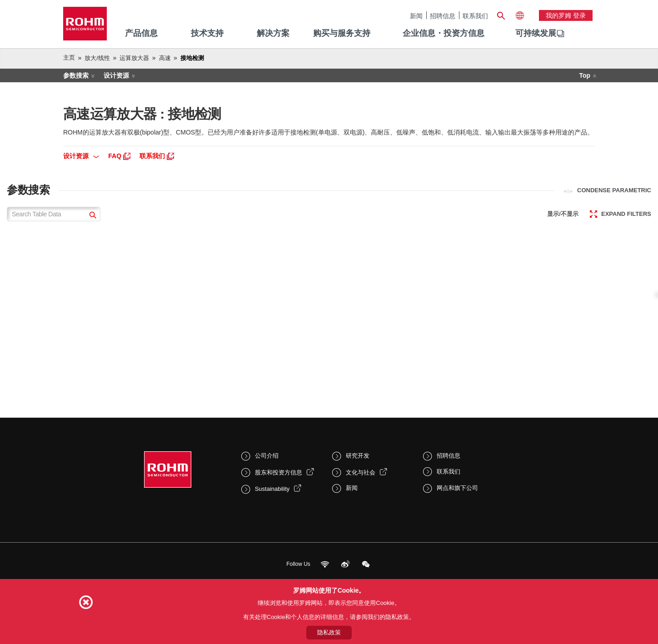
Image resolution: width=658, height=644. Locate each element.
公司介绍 (267, 456)
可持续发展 (536, 33)
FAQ (119, 156)
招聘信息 (443, 16)
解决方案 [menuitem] (273, 33)
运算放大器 (134, 58)
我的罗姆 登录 (566, 15)
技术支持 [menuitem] (207, 33)
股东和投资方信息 (279, 472)
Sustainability (272, 489)
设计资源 (116, 75)
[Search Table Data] (54, 214)
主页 (69, 57)
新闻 (416, 16)
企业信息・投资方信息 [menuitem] (444, 33)
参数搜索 (76, 75)
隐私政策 (329, 632)
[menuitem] (536, 34)
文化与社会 (361, 472)
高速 (165, 58)
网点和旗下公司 (457, 488)
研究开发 (358, 456)
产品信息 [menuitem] (141, 33)
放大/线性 (97, 58)
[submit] (92, 216)
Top (585, 75)
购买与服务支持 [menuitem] (342, 33)
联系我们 (475, 16)
